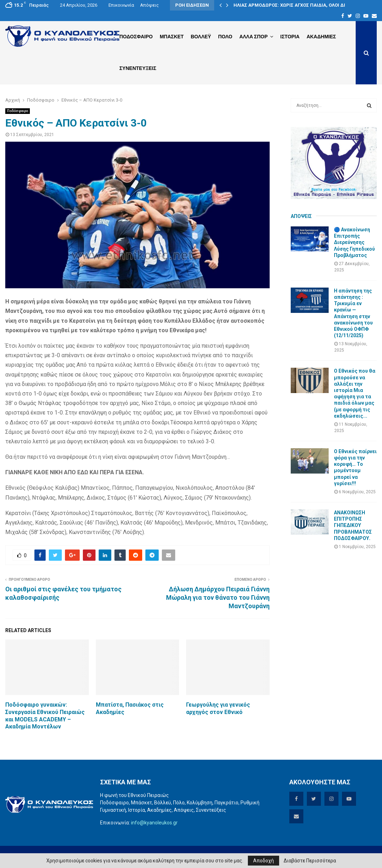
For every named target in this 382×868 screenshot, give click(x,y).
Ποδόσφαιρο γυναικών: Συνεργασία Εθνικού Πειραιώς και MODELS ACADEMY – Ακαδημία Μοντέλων (45, 716)
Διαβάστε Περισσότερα (310, 861)
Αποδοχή (264, 861)
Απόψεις (149, 5)
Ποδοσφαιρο (136, 37)
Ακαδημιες (321, 37)
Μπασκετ (172, 37)
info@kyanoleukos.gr (154, 823)
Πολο (225, 37)
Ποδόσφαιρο (18, 111)
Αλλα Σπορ (254, 37)
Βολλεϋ (201, 37)
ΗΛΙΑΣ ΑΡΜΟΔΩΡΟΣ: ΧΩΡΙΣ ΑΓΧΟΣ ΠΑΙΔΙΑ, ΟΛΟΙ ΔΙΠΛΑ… (296, 5)
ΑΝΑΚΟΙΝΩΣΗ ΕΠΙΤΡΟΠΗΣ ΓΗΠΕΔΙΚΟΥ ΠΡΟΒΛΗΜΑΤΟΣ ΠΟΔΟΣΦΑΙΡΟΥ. (353, 525)
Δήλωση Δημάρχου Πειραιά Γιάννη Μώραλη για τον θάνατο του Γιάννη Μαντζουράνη (218, 597)
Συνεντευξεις (138, 68)
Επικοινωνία (121, 5)
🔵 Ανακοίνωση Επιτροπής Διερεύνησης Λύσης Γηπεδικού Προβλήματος (354, 242)
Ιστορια (290, 37)
